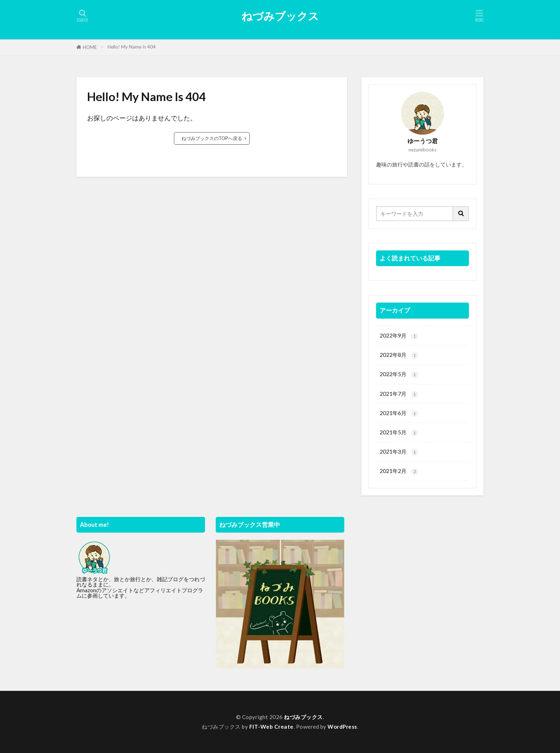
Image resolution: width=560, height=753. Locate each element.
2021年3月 (399, 452)
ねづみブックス (280, 16)
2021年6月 (399, 413)
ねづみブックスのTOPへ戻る (212, 138)
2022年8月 (399, 355)
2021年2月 (399, 471)
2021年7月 (399, 394)
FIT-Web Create (271, 727)
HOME (90, 47)
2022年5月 (399, 375)
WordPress (342, 727)
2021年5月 (399, 433)
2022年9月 (399, 336)
